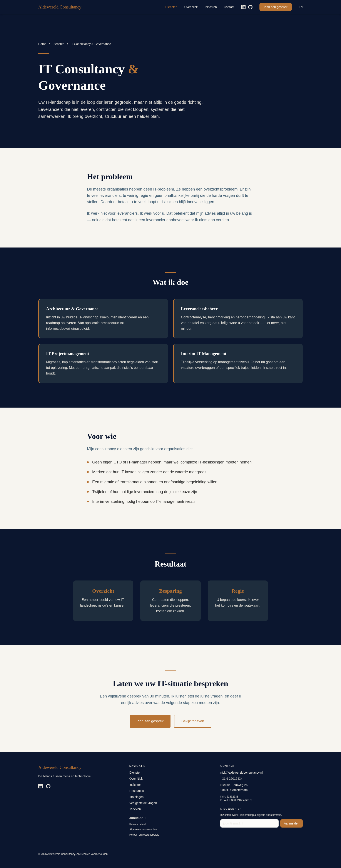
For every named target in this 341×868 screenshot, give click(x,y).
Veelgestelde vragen (143, 803)
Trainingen (137, 797)
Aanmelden (292, 823)
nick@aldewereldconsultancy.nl (242, 773)
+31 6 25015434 (231, 779)
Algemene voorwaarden (143, 830)
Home (42, 44)
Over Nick (191, 7)
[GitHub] (250, 7)
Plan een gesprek (276, 7)
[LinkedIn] (243, 7)
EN (301, 7)
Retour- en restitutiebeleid (144, 835)
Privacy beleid (138, 824)
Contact (229, 7)
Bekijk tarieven (193, 721)
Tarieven (135, 809)
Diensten (171, 7)
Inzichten (211, 7)
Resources (137, 791)
